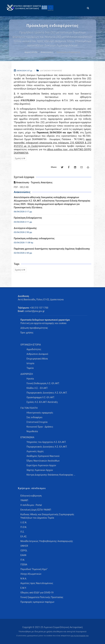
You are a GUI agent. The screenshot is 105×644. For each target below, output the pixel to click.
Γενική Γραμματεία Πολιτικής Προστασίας (42, 597)
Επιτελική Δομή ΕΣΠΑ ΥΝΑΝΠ (36, 510)
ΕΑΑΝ (23, 555)
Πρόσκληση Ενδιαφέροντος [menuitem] (28, 218)
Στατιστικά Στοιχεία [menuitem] (37, 422)
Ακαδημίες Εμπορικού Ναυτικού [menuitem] (43, 456)
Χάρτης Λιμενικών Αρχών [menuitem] (40, 470)
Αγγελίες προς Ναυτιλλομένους (37, 583)
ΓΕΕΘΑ (24, 565)
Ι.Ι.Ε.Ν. (24, 522)
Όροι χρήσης (27, 333)
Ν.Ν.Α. (24, 579)
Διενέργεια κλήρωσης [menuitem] (25, 228)
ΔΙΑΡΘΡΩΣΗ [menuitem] (27, 374)
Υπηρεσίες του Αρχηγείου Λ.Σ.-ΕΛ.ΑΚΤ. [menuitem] (46, 442)
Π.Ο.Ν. (24, 527)
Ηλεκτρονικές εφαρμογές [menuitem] (40, 413)
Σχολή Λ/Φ (20, 158)
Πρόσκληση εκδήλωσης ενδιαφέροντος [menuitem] (34, 238)
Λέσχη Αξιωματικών (31, 574)
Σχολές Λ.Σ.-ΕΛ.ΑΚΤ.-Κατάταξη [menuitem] (42, 402)
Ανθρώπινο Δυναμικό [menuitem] (37, 354)
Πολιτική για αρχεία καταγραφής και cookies (43, 323)
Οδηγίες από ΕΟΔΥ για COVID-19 (37, 593)
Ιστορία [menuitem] (30, 363)
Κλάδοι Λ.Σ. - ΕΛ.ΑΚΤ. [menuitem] (37, 388)
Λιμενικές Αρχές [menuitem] (35, 451)
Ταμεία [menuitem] (30, 368)
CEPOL (24, 551)
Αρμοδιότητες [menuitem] (34, 349)
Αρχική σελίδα (31, 52)
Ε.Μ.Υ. (24, 588)
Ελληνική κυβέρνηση (31, 496)
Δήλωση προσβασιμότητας (34, 328)
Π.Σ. (22, 532)
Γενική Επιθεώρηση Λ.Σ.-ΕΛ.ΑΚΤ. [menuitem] (43, 383)
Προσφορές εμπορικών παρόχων (37, 602)
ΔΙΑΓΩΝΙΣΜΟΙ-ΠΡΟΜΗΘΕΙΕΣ (51, 71)
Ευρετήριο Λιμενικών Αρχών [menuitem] (41, 465)
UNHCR (24, 546)
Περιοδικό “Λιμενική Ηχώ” (34, 569)
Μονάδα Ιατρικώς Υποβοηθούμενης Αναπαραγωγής (47, 541)
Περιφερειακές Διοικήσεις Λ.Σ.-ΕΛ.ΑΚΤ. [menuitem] (47, 393)
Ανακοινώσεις (47, 52)
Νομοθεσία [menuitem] (32, 431)
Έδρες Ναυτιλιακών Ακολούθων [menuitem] (43, 461)
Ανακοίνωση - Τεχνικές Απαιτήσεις (33, 182)
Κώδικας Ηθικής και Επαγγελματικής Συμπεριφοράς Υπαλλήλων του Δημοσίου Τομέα (47, 516)
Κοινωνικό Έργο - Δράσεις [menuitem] (40, 427)
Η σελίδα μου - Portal (31, 505)
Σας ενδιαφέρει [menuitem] (35, 417)
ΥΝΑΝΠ (24, 500)
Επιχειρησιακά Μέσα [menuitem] (37, 359)
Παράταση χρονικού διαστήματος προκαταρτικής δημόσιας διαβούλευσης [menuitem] (52, 249)
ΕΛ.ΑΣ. (24, 536)
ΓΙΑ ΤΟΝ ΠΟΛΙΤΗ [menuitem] (29, 408)
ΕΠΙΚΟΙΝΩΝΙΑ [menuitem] (27, 437)
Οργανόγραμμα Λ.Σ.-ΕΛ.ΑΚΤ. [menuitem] (41, 397)
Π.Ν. (23, 560)
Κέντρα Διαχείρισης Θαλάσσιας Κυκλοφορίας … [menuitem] (51, 475)
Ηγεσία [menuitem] (30, 379)
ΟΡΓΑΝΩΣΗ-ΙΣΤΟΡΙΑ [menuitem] (31, 345)
